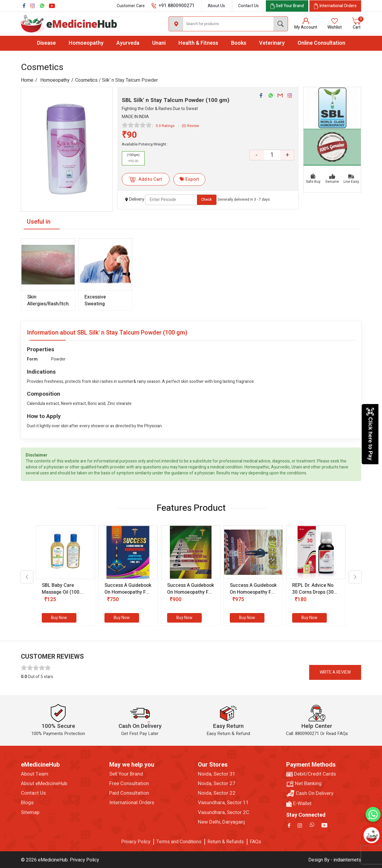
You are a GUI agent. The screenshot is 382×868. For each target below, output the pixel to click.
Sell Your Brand (126, 774)
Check (207, 199)
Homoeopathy (86, 43)
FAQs (255, 842)
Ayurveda (128, 43)
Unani (159, 43)
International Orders (132, 803)
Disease (46, 43)
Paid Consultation (129, 793)
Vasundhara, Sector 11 (223, 803)
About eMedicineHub (44, 784)
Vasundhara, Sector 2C (224, 813)
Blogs (27, 803)
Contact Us (248, 6)
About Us (216, 6)
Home (27, 80)
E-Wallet (299, 804)
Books (239, 43)
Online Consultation (321, 43)
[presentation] (27, 577)
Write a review (335, 672)
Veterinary (272, 43)
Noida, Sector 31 (217, 774)
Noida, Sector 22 (217, 793)
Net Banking (304, 784)
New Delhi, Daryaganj (221, 822)
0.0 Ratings (165, 126)
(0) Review (190, 126)
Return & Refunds (226, 842)
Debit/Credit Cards (311, 774)
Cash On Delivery (310, 794)
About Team (35, 774)
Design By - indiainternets (335, 860)
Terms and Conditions (179, 842)
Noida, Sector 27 (217, 784)
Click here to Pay (370, 434)
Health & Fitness (198, 43)
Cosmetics (86, 80)
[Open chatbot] (372, 835)
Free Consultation (129, 784)
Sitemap (30, 813)
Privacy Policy (136, 842)
